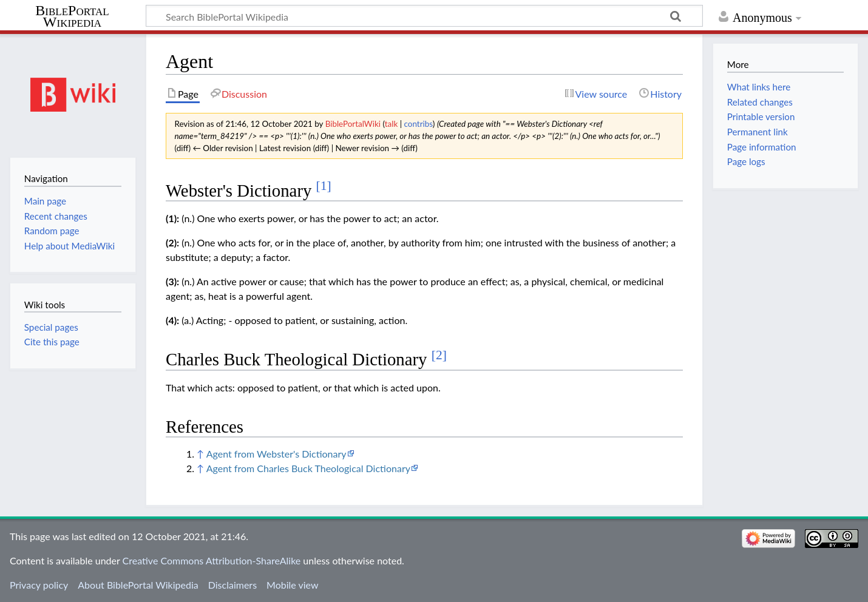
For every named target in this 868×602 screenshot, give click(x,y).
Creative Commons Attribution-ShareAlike (212, 560)
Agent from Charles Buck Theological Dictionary (308, 468)
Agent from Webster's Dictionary (276, 454)
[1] (324, 186)
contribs (419, 124)
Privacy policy (39, 585)
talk (392, 124)
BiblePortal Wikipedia (72, 16)
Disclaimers (232, 585)
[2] (439, 355)
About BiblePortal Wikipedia (138, 585)
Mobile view (292, 585)
